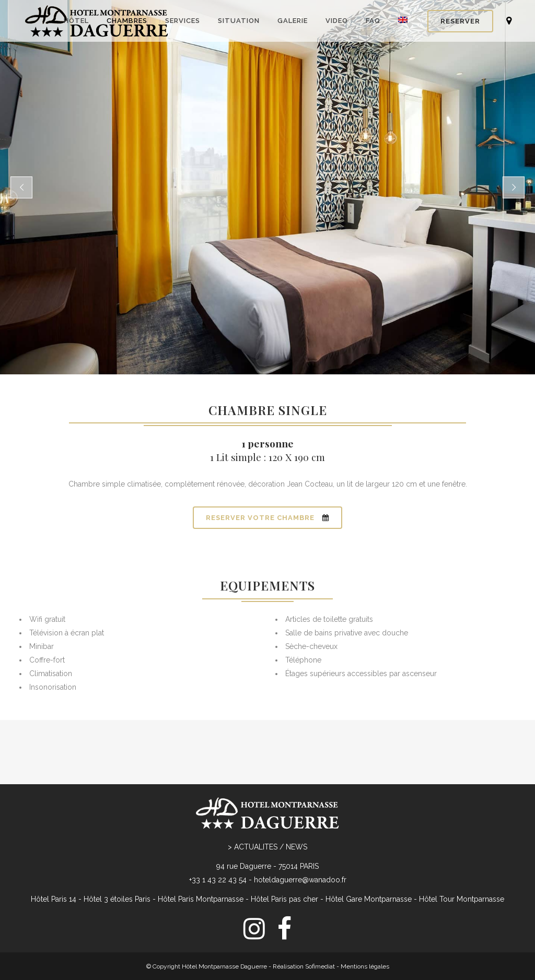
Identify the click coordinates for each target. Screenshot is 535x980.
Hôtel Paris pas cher (284, 857)
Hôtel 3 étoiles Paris (117, 857)
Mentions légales (365, 925)
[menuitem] (268, 950)
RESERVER (460, 21)
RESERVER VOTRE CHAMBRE (267, 518)
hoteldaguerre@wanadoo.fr (300, 838)
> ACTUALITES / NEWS (267, 805)
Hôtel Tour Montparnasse (462, 857)
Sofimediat (320, 925)
